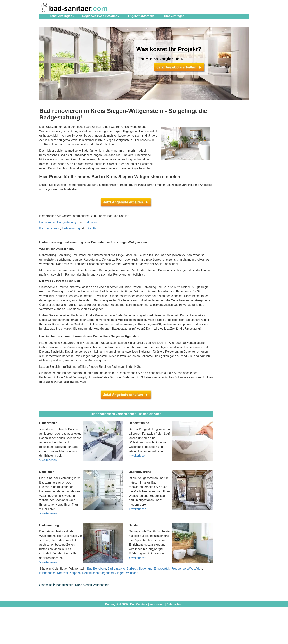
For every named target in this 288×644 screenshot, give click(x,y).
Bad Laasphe (116, 569)
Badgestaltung (67, 222)
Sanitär (92, 228)
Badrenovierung (50, 228)
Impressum (157, 604)
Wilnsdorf (132, 573)
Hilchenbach (47, 573)
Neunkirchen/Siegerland (98, 573)
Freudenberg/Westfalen (187, 569)
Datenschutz (175, 604)
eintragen (173, 16)
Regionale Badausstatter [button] (101, 16)
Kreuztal (63, 573)
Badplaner (90, 222)
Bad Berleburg (97, 569)
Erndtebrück (162, 569)
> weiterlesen (48, 460)
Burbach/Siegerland (139, 569)
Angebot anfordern (141, 16)
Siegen (120, 573)
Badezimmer (47, 222)
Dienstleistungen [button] (61, 16)
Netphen (75, 573)
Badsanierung (71, 228)
